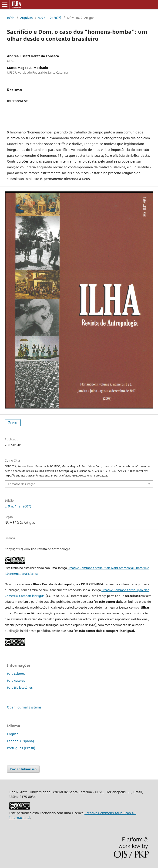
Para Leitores (16, 674)
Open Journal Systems (24, 707)
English (13, 734)
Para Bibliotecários (20, 688)
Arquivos (26, 18)
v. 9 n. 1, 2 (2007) (50, 18)
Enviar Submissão (23, 769)
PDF (14, 423)
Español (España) (20, 741)
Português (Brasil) (21, 748)
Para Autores (16, 681)
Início (11, 18)
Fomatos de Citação (22, 484)
